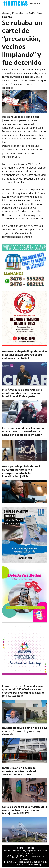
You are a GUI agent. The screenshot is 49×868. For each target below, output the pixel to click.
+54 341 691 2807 (27, 853)
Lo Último (35, 4)
